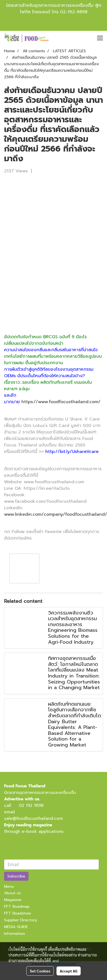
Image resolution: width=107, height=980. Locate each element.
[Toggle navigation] (100, 38)
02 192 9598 (31, 805)
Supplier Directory (21, 920)
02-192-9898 (74, 12)
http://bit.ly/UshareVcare (71, 452)
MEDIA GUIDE (16, 927)
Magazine (13, 900)
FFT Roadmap (17, 907)
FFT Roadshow (18, 913)
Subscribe (16, 876)
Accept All (69, 971)
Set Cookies (40, 971)
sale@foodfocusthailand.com (33, 818)
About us (12, 893)
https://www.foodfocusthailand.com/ (61, 402)
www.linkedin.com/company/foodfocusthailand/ (56, 514)
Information (15, 934)
